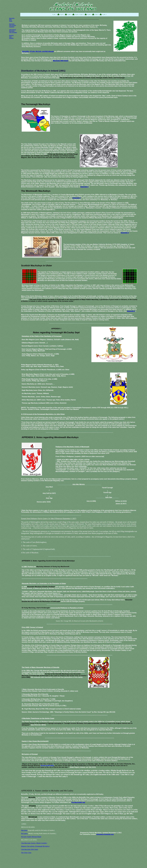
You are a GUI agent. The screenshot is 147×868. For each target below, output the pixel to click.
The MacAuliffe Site (78, 802)
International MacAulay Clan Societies (13, 31)
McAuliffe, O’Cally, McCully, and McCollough (38, 51)
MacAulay (24, 830)
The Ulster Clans (26, 853)
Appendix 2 (76, 198)
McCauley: (25, 834)
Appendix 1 (84, 187)
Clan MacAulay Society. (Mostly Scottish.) (34, 843)
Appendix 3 (131, 311)
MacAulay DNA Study (61, 61)
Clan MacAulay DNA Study (30, 849)
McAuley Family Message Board (31, 837)
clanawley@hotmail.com (105, 834)
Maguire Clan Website (11, 37)
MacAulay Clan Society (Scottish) (13, 25)
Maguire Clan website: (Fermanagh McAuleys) (35, 846)
